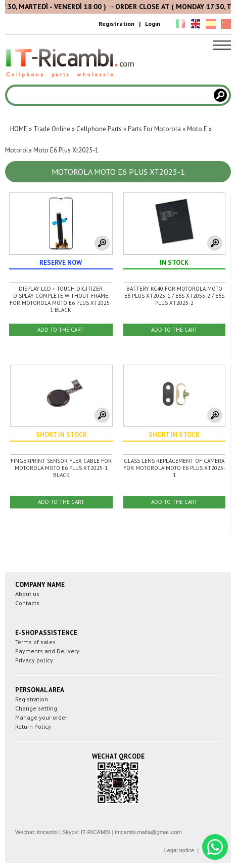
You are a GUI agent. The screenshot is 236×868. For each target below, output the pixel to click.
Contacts (27, 603)
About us (27, 594)
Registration (116, 24)
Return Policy (33, 726)
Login (153, 24)
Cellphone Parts (99, 129)
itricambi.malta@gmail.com (148, 832)
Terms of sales (35, 642)
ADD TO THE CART (61, 330)
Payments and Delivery (47, 651)
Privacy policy (34, 660)
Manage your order (41, 717)
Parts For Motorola (154, 129)
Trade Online (52, 129)
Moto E (197, 129)
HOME (19, 129)
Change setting (36, 708)
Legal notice (179, 850)
